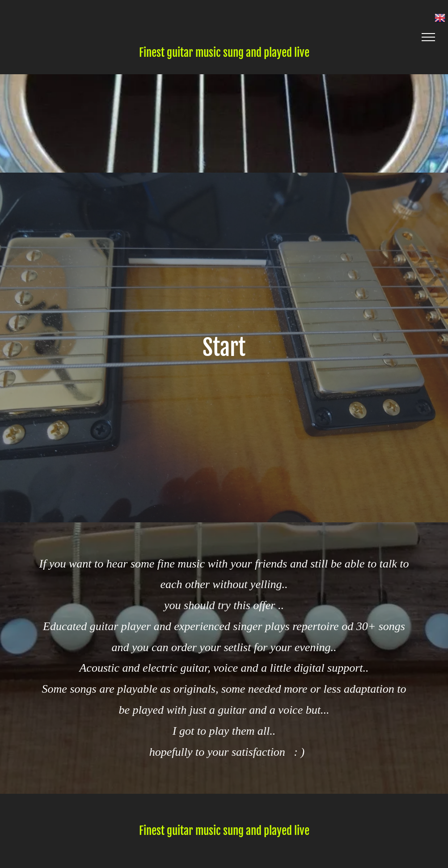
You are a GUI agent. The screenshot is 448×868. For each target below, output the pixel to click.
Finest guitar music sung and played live (224, 53)
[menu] (428, 37)
